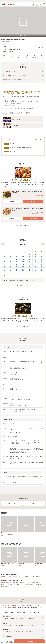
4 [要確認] (10, 256)
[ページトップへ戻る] (23, 601)
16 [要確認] (42, 261)
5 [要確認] (17, 256)
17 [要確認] (4, 265)
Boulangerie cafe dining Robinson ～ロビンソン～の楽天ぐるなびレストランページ (26, 478)
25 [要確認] (10, 270)
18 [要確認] (10, 265)
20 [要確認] (23, 265)
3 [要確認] (4, 256)
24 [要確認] (4, 270)
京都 (40, 606)
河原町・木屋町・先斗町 (6, 582)
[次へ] (43, 244)
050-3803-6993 (13, 357)
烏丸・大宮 (4, 584)
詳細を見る (12, 201)
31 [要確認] (4, 275)
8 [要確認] (35, 256)
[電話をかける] (7, 641)
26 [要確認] (17, 270)
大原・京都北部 (38, 584)
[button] (11, 641)
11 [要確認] (10, 261)
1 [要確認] (35, 251)
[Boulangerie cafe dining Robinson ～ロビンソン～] (9, 526)
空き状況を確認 (29, 641)
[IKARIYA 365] (26, 556)
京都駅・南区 (16, 582)
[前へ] (3, 244)
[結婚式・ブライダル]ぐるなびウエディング (11, 606)
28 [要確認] (29, 270)
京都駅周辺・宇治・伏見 (6, 577)
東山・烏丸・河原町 (17, 577)
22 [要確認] (35, 265)
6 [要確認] (23, 256)
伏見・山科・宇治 (5, 586)
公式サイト (13, 482)
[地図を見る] (42, 362)
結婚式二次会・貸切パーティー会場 (30, 606)
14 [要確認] (29, 261)
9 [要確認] (42, 256)
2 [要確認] (42, 251)
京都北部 (38, 577)
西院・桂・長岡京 (35, 582)
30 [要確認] (42, 270)
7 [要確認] (29, 256)
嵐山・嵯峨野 (25, 577)
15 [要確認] (35, 261)
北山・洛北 (32, 577)
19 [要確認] (17, 265)
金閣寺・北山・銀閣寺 (29, 584)
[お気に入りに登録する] (3, 641)
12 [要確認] (17, 261)
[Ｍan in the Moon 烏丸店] (9, 556)
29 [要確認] (35, 270)
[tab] (20, 35)
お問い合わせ (33, 201)
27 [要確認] (23, 270)
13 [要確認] (23, 261)
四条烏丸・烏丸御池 (12, 607)
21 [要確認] (29, 265)
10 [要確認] (4, 261)
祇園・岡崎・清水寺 (11, 584)
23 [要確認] (42, 265)
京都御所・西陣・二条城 (25, 582)
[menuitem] (4, 57)
